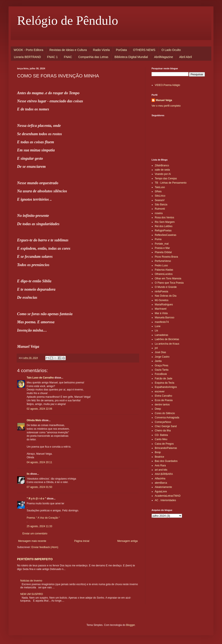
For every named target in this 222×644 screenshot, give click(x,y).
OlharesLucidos (164, 274)
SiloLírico (160, 196)
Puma (158, 239)
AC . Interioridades (165, 500)
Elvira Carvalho (163, 396)
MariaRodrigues (164, 305)
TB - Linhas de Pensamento (171, 183)
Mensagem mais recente (32, 541)
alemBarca (161, 483)
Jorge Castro (162, 357)
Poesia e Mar (162, 248)
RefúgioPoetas (163, 231)
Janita (158, 361)
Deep (158, 409)
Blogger (131, 625)
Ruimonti (160, 209)
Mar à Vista (161, 313)
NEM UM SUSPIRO (32, 594)
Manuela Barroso (164, 318)
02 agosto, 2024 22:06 (39, 409)
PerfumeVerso (163, 261)
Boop (158, 452)
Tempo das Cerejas (166, 178)
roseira (159, 213)
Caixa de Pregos (164, 444)
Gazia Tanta (162, 370)
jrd (156, 348)
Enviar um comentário (35, 534)
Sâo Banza (161, 205)
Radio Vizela (101, 50)
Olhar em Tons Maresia (168, 278)
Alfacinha (160, 479)
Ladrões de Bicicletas (167, 339)
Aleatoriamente (163, 487)
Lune (158, 326)
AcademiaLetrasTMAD (168, 496)
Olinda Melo (34, 420)
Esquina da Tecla (164, 383)
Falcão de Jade (164, 379)
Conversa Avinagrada (167, 418)
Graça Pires (161, 366)
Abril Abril (185, 57)
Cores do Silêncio (165, 413)
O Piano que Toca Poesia (169, 283)
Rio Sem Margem (165, 222)
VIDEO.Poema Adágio (167, 85)
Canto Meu (161, 439)
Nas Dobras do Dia (166, 296)
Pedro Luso (161, 265)
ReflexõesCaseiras (166, 235)
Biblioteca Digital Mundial (131, 57)
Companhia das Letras (93, 57)
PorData (121, 50)
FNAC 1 (53, 57)
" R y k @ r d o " (36, 499)
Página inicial (82, 541)
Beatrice (159, 457)
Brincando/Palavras (166, 448)
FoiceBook (161, 374)
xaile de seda (162, 170)
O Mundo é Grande (166, 287)
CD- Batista (161, 435)
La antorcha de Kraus (167, 344)
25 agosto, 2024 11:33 (39, 526)
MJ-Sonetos (162, 300)
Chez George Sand (166, 426)
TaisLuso (160, 187)
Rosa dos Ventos (164, 218)
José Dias (160, 352)
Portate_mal (162, 244)
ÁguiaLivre (161, 492)
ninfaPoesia (161, 292)
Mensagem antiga (128, 541)
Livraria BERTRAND (27, 57)
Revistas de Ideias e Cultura (68, 50)
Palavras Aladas (164, 270)
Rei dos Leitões (164, 226)
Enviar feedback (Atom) (45, 547)
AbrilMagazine (164, 57)
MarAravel (161, 309)
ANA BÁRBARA (164, 474)
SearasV (160, 200)
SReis (158, 191)
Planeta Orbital (163, 252)
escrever (160, 392)
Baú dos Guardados (166, 461)
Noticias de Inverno (31, 581)
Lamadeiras (161, 335)
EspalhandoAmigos (166, 387)
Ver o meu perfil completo (166, 106)
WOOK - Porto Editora (28, 50)
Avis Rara (160, 466)
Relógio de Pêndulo (68, 20)
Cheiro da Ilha (163, 431)
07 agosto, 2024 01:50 (39, 487)
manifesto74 (162, 322)
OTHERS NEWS (144, 50)
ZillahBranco (162, 165)
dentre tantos (162, 405)
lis (28, 474)
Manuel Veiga (164, 100)
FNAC (68, 57)
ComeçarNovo (163, 422)
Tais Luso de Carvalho (40, 378)
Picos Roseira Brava (166, 257)
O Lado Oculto (171, 50)
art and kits (161, 470)
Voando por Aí (163, 174)
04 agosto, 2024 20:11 (39, 462)
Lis (156, 331)
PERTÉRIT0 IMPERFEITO (35, 559)
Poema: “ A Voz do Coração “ (43, 518)
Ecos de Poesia (164, 400)
